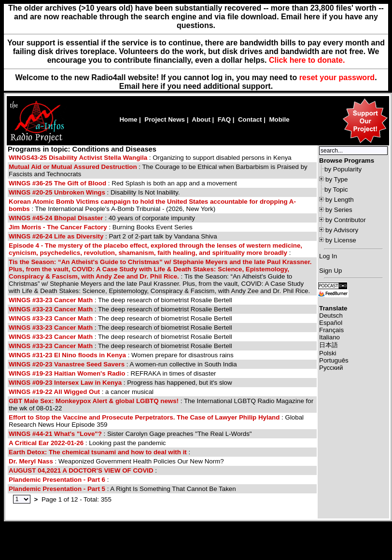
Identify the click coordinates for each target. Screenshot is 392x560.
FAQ (224, 119)
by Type (336, 179)
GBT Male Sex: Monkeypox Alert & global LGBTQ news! (94, 401)
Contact (250, 119)
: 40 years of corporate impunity (102, 218)
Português (334, 360)
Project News (165, 119)
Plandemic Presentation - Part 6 (57, 480)
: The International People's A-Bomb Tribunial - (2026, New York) (152, 205)
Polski (328, 353)
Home (128, 119)
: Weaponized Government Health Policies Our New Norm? (116, 461)
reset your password (337, 77)
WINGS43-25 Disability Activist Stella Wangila (78, 158)
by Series (339, 210)
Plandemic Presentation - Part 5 (57, 489)
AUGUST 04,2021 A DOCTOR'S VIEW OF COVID (81, 470)
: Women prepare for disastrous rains (121, 355)
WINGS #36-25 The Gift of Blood (58, 183)
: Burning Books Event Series (101, 227)
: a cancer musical (81, 392)
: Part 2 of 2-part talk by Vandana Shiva (113, 236)
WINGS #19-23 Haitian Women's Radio (67, 373)
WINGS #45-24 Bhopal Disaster (56, 218)
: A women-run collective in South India (123, 364)
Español (331, 323)
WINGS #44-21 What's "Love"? (55, 434)
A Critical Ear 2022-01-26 (46, 443)
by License (341, 240)
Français (331, 330)
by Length (340, 200)
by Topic (336, 189)
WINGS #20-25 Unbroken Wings (57, 192)
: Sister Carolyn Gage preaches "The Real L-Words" (130, 434)
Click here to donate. (307, 60)
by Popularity (343, 169)
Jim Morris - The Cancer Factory (58, 227)
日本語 (329, 345)
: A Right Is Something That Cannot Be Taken (122, 489)
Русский (331, 368)
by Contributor (346, 220)
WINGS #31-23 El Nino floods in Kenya (68, 355)
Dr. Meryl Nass (31, 461)
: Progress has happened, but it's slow (120, 383)
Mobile (279, 119)
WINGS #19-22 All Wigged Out (55, 392)
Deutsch (331, 315)
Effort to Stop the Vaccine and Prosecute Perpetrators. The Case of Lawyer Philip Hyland (144, 417)
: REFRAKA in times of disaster (112, 373)
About (201, 119)
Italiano (329, 337)
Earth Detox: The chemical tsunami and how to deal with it (98, 452)
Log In (328, 256)
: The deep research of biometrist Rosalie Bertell (120, 300)
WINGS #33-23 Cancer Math (51, 300)
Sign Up (330, 271)
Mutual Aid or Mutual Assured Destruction (74, 167)
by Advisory (342, 230)
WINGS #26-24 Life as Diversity (57, 236)
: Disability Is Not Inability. (94, 192)
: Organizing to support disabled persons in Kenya (150, 158)
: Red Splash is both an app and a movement (123, 183)
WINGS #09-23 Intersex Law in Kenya (66, 383)
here (150, 86)
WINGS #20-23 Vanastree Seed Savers (68, 364)
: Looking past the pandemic (87, 443)
